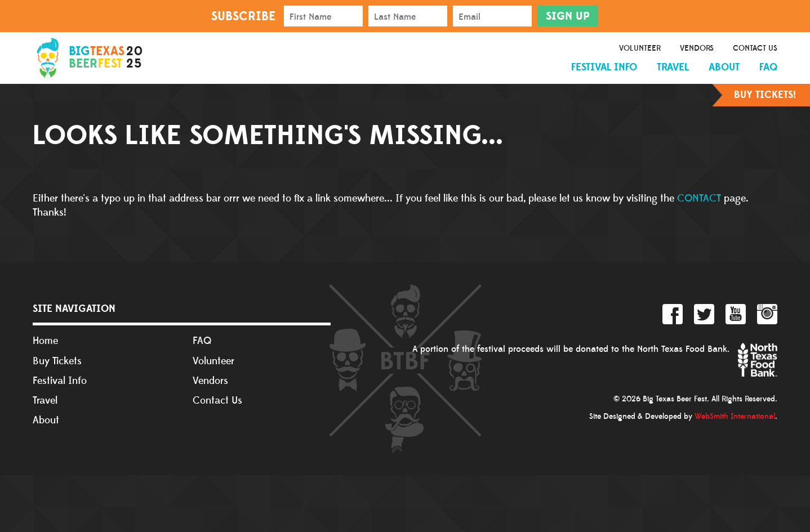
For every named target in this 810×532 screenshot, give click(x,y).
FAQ (768, 67)
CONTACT (699, 198)
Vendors (697, 48)
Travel (673, 67)
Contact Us (755, 48)
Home (45, 341)
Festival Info (604, 67)
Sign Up (568, 16)
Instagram (767, 314)
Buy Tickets (57, 361)
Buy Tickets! (765, 95)
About (724, 67)
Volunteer (640, 48)
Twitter (704, 314)
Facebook (673, 314)
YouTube (736, 314)
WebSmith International (735, 417)
